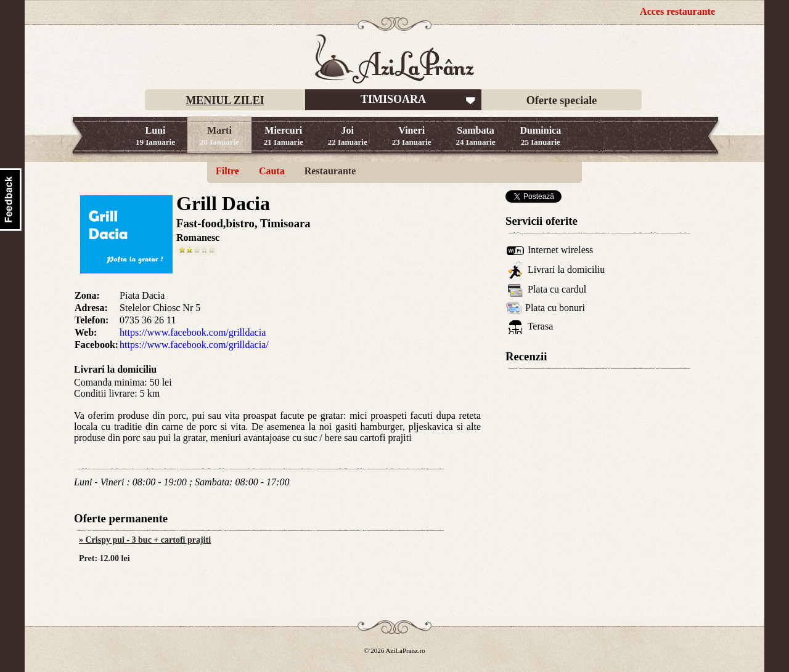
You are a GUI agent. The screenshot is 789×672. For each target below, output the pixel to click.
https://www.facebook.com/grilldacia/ (194, 345)
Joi (348, 136)
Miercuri (284, 136)
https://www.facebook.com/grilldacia (193, 332)
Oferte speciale (562, 100)
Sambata (476, 136)
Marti (219, 136)
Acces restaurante (677, 11)
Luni (155, 136)
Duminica (541, 136)
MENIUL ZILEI (225, 100)
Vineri (412, 136)
